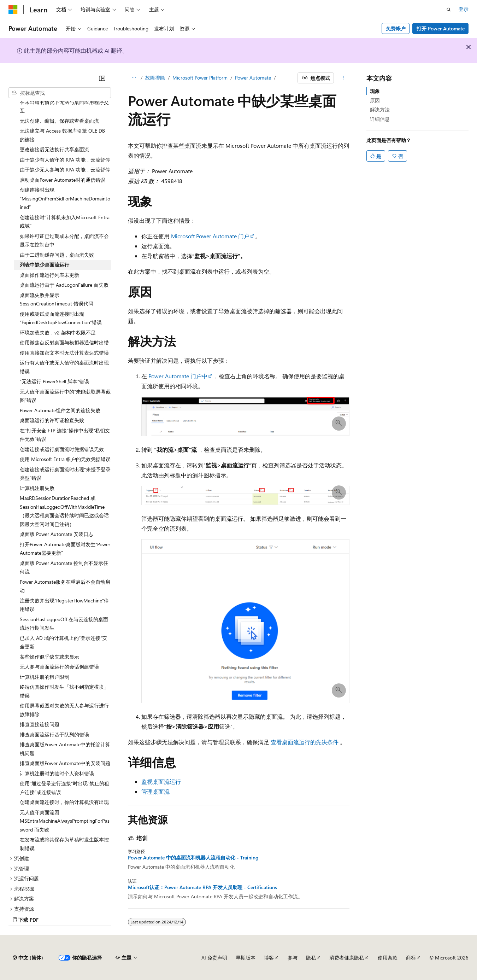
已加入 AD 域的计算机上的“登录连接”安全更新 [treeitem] (63, 642)
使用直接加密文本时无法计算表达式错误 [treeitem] (64, 353)
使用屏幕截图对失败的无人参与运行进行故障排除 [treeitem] (64, 710)
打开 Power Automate (441, 28)
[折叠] (102, 78)
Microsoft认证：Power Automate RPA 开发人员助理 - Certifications (202, 887)
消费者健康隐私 (347, 958)
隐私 (311, 958)
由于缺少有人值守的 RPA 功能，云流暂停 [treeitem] (65, 160)
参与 (293, 958)
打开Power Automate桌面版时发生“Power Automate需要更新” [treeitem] (65, 549)
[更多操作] (343, 78)
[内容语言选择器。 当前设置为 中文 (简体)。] (28, 958)
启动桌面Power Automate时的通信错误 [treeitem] (63, 180)
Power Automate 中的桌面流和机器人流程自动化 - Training (193, 858)
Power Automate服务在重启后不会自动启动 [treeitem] (65, 586)
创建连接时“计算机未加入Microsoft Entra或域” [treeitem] (65, 222)
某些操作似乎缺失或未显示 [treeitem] (49, 657)
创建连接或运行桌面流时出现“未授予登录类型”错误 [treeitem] (65, 474)
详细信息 (380, 119)
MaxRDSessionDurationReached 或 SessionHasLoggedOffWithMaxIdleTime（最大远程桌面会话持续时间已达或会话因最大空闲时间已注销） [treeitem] (64, 511)
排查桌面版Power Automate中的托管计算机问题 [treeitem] (65, 749)
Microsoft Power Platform (200, 78)
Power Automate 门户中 (178, 376)
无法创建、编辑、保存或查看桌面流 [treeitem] (59, 121)
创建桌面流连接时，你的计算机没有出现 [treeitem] (64, 802)
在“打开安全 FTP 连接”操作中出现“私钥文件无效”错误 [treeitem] (65, 435)
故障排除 (155, 78)
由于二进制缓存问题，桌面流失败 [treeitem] (57, 255)
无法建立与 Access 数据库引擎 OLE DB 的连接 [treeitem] (62, 135)
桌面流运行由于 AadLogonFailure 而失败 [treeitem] (64, 285)
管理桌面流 (155, 791)
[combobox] (60, 93)
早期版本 (246, 958)
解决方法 (380, 109)
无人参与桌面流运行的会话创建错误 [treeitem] (59, 667)
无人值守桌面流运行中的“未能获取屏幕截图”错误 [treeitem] (65, 396)
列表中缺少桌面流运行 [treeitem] (45, 265)
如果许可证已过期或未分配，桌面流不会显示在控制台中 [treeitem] (64, 240)
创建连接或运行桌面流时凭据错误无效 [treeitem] (62, 449)
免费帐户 (396, 28)
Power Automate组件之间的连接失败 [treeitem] (60, 410)
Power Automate (253, 78)
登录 (464, 9)
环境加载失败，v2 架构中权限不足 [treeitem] (58, 332)
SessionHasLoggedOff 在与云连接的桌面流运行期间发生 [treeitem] (64, 624)
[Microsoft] (13, 10)
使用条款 (388, 958)
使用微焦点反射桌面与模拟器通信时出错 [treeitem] (64, 342)
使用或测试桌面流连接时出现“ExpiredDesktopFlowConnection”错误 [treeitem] (61, 318)
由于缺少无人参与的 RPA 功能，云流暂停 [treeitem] (65, 170)
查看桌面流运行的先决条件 (305, 742)
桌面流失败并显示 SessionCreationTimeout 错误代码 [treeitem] (57, 299)
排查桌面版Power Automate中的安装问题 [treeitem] (65, 763)
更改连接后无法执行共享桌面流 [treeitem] (54, 149)
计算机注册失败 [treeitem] (37, 488)
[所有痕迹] (134, 78)
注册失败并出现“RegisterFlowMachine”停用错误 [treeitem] (64, 605)
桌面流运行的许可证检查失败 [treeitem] (52, 420)
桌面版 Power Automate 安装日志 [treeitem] (57, 534)
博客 (269, 958)
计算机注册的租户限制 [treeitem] (45, 677)
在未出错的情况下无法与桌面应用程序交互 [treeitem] (64, 106)
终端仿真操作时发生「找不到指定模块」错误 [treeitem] (64, 691)
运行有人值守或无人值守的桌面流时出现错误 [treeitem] (64, 367)
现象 (375, 91)
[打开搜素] (449, 10)
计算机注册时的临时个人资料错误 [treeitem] (57, 773)
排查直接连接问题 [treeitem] (40, 724)
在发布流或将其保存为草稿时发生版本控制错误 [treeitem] (64, 844)
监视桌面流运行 (161, 781)
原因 (375, 100)
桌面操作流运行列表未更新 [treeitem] (49, 275)
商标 (411, 958)
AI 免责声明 (214, 958)
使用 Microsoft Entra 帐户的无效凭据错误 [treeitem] (65, 459)
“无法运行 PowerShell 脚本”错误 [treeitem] (54, 381)
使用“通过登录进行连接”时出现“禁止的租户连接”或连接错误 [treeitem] (64, 788)
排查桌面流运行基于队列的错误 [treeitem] (54, 734)
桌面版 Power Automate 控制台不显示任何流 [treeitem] (64, 567)
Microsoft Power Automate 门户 (210, 236)
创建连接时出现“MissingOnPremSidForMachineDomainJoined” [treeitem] (65, 198)
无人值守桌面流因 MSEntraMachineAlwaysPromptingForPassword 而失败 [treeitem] (65, 821)
